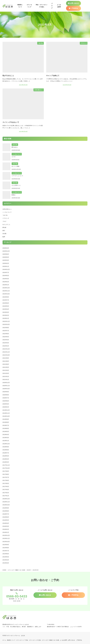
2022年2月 (6, 346)
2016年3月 (6, 526)
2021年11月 (6, 352)
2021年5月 (6, 367)
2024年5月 (6, 276)
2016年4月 (6, 523)
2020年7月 (6, 398)
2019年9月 (6, 419)
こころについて (7, 212)
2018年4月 (6, 459)
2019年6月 (6, 428)
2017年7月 (6, 477)
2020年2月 (6, 407)
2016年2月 (6, 529)
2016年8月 (6, 511)
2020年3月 (6, 404)
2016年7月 (6, 514)
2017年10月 (6, 468)
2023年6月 (6, 303)
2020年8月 (6, 395)
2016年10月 (6, 505)
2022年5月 (6, 337)
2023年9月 (6, 297)
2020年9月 (6, 392)
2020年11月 (6, 386)
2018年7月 (6, 453)
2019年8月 (6, 422)
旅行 (4, 231)
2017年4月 (6, 486)
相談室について (11, 640)
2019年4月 (6, 435)
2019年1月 (6, 441)
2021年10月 (6, 355)
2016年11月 (6, 502)
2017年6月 (6, 480)
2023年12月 (6, 288)
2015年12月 (6, 535)
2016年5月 (6, 520)
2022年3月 (6, 343)
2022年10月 (6, 324)
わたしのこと (6, 224)
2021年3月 (6, 373)
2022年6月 (6, 334)
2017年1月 (6, 496)
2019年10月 (6, 416)
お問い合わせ (71, 640)
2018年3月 (6, 462)
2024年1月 (6, 285)
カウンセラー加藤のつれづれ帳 (50, 640)
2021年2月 (6, 376)
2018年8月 (6, 450)
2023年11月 (6, 291)
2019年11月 (6, 413)
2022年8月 (6, 328)
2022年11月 (6, 321)
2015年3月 (6, 563)
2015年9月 (6, 545)
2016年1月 (6, 532)
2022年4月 (6, 340)
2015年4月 (6, 560)
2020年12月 (6, 383)
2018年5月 (6, 456)
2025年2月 (6, 263)
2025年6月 (6, 254)
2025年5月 (6, 257)
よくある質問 (63, 640)
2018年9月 (6, 447)
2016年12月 (6, 499)
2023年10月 (6, 294)
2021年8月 (6, 361)
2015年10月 (6, 542)
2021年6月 (6, 364)
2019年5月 (6, 431)
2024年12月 (6, 269)
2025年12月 (6, 251)
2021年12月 (6, 349)
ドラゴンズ (6, 218)
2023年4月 (6, 309)
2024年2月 (6, 282)
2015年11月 (6, 538)
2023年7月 (6, 300)
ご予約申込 (79, 640)
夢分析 (4, 227)
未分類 (4, 234)
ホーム (4, 640)
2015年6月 (6, 554)
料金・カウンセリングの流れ (33, 640)
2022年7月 (6, 331)
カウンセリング (20, 640)
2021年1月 (6, 380)
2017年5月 (6, 483)
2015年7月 (6, 551)
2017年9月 (6, 471)
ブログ (4, 221)
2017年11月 (6, 465)
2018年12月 (6, 444)
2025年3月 (6, 260)
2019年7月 (6, 425)
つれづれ (5, 215)
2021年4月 (6, 370)
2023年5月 (6, 306)
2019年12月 (6, 410)
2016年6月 (6, 517)
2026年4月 (6, 248)
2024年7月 (6, 272)
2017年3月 (6, 490)
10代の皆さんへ (7, 209)
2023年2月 (6, 315)
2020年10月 (6, 389)
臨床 (4, 237)
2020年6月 (6, 401)
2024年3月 (6, 279)
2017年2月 (6, 493)
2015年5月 (6, 557)
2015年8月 (6, 548)
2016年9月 (6, 508)
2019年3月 (6, 438)
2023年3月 (6, 312)
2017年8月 (6, 474)
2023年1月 (6, 318)
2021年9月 (6, 358)
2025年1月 (6, 266)
